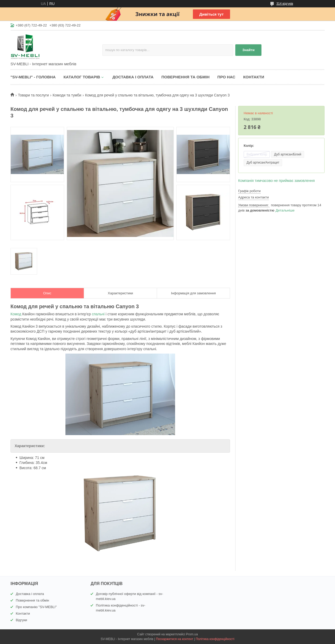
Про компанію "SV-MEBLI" (36, 607)
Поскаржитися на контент (175, 639)
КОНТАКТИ (254, 77)
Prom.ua (192, 634)
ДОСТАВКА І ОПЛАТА (133, 77)
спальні (98, 314)
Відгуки (21, 620)
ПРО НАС (227, 77)
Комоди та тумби (67, 95)
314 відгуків (285, 4)
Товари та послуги (33, 95)
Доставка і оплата (30, 594)
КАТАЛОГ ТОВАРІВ (82, 77)
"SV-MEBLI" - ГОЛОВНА (33, 77)
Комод (16, 314)
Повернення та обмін (32, 600)
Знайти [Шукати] (249, 50)
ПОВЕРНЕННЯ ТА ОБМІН (186, 77)
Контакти (23, 613)
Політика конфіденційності (215, 639)
